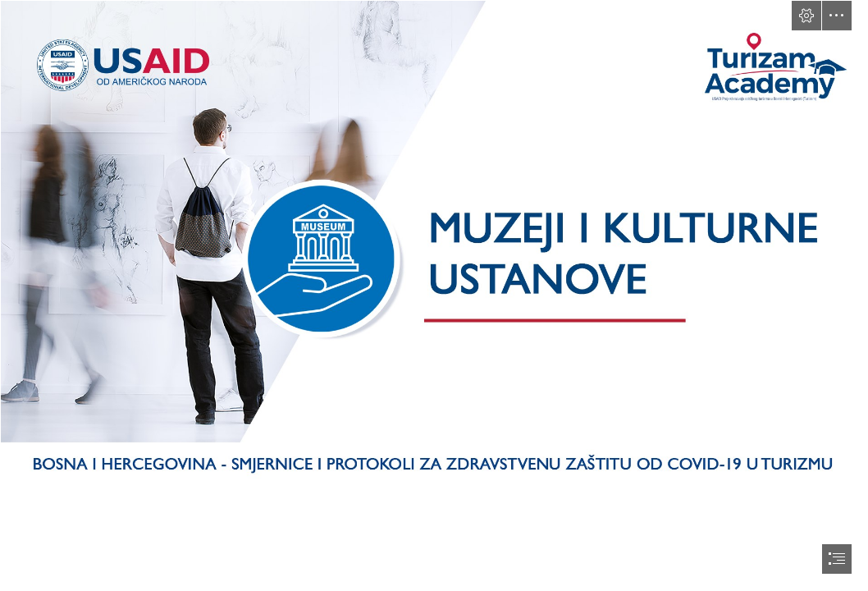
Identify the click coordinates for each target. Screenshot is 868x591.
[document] (434, 295)
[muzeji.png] (434, 244)
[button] (806, 16)
